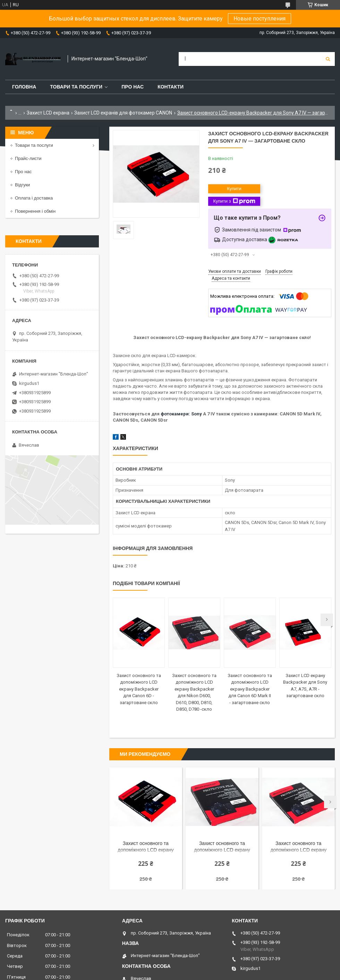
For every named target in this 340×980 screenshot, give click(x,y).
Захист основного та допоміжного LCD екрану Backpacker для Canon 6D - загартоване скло (139, 689)
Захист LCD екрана (48, 113)
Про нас (133, 87)
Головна (24, 87)
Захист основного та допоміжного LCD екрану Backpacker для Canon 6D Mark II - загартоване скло (250, 689)
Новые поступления (260, 19)
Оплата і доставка (34, 198)
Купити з (234, 201)
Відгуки (22, 185)
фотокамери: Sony (181, 414)
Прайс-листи (28, 158)
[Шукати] (328, 59)
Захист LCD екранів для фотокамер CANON (123, 113)
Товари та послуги (76, 87)
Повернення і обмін (35, 211)
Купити (234, 189)
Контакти (171, 87)
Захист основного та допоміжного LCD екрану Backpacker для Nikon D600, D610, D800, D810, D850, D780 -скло (222, 847)
